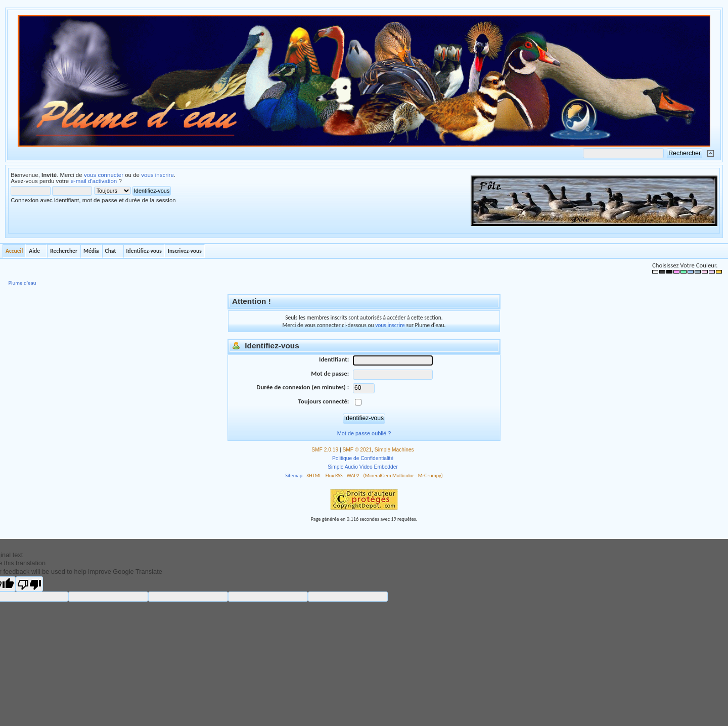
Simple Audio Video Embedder (363, 467)
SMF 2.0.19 (325, 450)
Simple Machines (394, 450)
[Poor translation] (29, 584)
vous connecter (104, 175)
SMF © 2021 (357, 450)
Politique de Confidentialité (363, 458)
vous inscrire (157, 175)
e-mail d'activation (94, 181)
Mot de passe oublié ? (364, 433)
